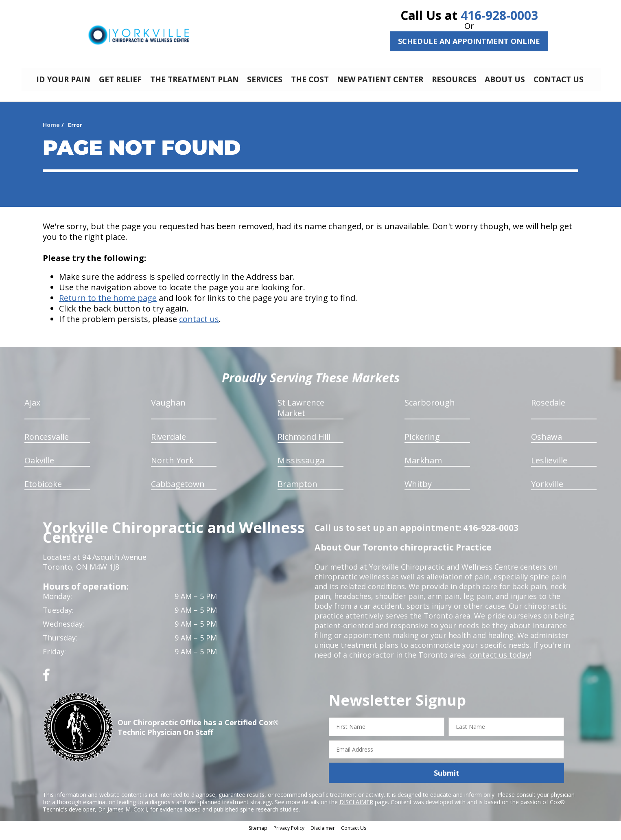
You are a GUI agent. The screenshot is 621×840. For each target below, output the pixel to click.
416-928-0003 (499, 15)
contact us (199, 325)
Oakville (39, 466)
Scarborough (430, 409)
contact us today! (500, 661)
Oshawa (547, 443)
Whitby (418, 490)
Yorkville (547, 490)
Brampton (297, 490)
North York (172, 466)
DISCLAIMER (356, 808)
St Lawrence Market (301, 414)
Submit (447, 779)
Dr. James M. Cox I (122, 815)
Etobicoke (43, 490)
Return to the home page (108, 304)
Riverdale (168, 443)
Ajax (32, 409)
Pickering (422, 443)
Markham (423, 466)
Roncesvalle (47, 443)
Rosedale (548, 409)
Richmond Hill (304, 443)
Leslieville (549, 466)
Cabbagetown (178, 490)
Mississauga (301, 466)
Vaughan (168, 409)
